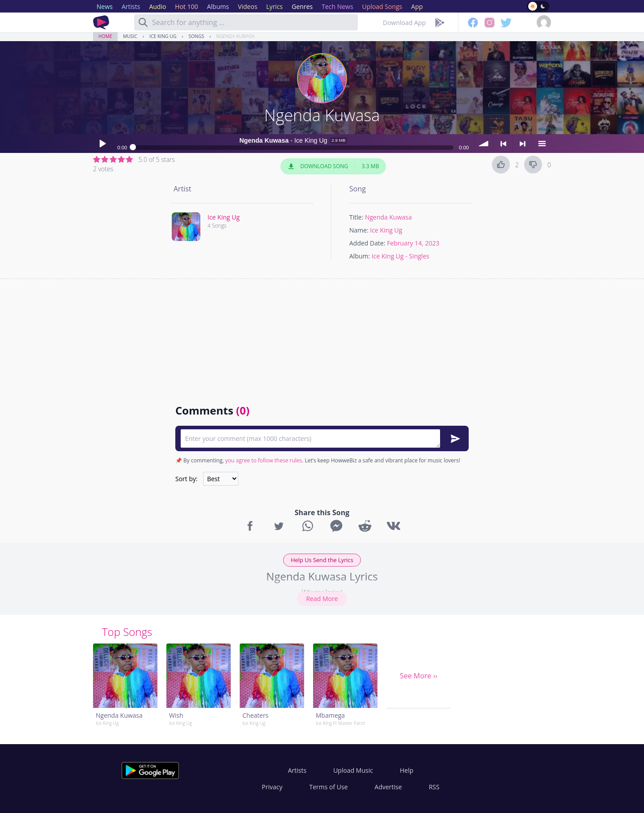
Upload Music (353, 770)
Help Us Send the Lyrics (322, 560)
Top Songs (127, 632)
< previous (503, 144)
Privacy (272, 787)
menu (542, 144)
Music (130, 36)
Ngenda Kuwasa (235, 36)
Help (407, 770)
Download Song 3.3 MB (333, 166)
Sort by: (186, 479)
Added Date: (367, 243)
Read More (322, 599)
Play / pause (102, 144)
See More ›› (419, 676)
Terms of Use (329, 787)
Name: (359, 230)
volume (484, 144)
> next (522, 144)
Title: (356, 217)
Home (105, 36)
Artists (297, 770)
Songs (197, 36)
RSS (434, 787)
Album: (360, 256)
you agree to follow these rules (264, 460)
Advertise (388, 787)
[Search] (143, 22)
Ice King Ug (163, 36)
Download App (404, 23)
